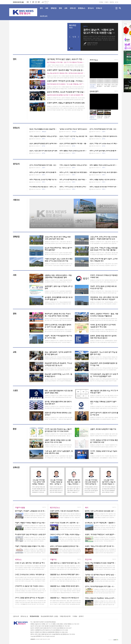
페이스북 (30, 2)
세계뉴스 (18, 559)
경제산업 (54, 10)
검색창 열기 (120, 8)
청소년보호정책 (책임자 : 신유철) (49, 616)
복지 (87, 508)
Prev (70, 37)
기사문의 (106, 2)
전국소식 (99, 10)
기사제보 (101, 2)
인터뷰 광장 (94, 91)
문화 (60, 10)
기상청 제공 (46, 3)
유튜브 (28, 2)
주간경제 (88, 559)
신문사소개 (16, 616)
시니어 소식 (44, 18)
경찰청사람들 (20, 508)
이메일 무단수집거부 (65, 616)
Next (78, 37)
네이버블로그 (39, 2)
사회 (47, 10)
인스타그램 (36, 2)
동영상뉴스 (82, 10)
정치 (41, 10)
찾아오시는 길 (24, 616)
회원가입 (112, 2)
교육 (66, 10)
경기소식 (91, 10)
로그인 (117, 2)
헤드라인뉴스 (55, 508)
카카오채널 (33, 2)
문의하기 (81, 616)
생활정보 (53, 559)
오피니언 (73, 10)
